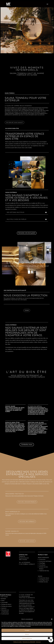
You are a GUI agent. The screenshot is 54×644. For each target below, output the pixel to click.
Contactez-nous (27, 444)
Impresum (4, 608)
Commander (4, 602)
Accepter (27, 630)
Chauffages (42, 563)
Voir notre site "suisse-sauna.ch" (15, 122)
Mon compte (4, 597)
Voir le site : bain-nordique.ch (27, 521)
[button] (52, 619)
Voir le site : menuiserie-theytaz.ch (27, 502)
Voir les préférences (27, 638)
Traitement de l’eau (44, 571)
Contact (27, 310)
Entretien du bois (44, 567)
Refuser (27, 634)
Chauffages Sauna (44, 580)
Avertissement (5, 614)
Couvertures (42, 565)
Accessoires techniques (45, 561)
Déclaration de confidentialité (29, 642)
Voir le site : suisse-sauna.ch (27, 541)
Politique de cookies (18, 642)
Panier (3, 601)
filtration (41, 569)
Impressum (38, 642)
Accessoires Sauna (44, 578)
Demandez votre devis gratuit (27, 233)
